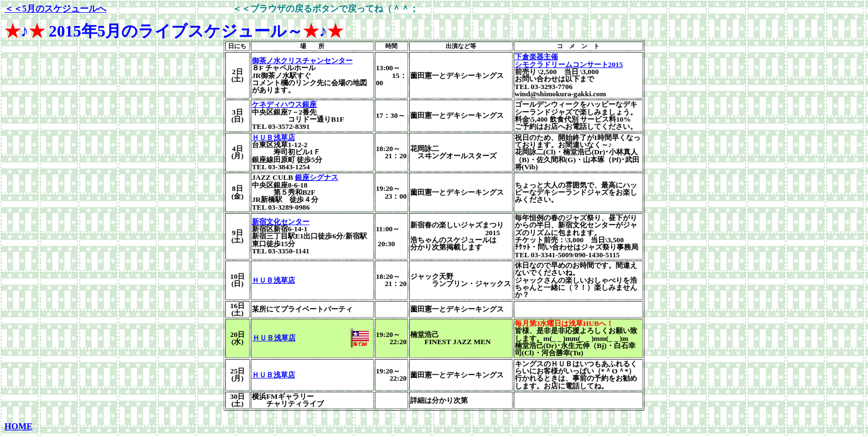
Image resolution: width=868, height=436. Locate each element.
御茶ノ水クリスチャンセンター (302, 61)
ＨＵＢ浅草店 (273, 137)
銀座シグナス (317, 177)
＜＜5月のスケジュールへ (55, 9)
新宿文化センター (281, 222)
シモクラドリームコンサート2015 (569, 64)
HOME (19, 426)
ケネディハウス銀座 (284, 104)
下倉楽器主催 (536, 57)
